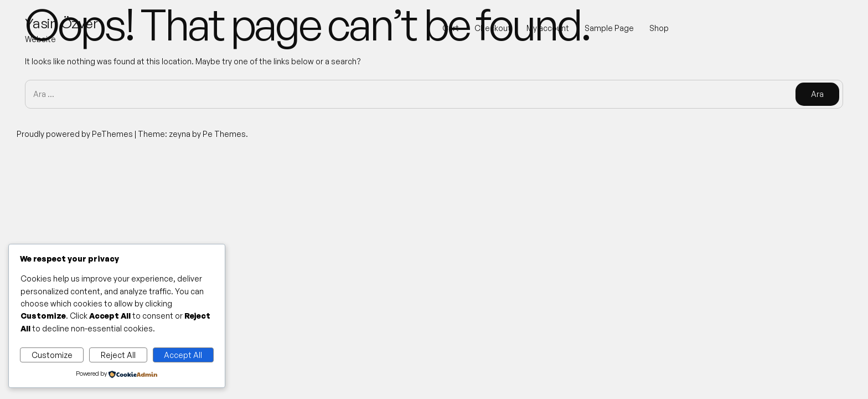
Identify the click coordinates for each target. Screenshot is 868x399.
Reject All (118, 355)
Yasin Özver (61, 23)
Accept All (183, 355)
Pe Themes (224, 134)
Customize (52, 355)
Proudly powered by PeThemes (76, 134)
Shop (659, 28)
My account (548, 28)
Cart (451, 28)
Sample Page (609, 28)
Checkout (493, 28)
